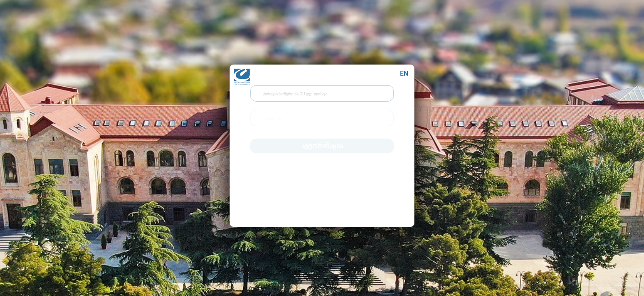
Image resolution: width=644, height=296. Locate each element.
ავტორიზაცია (322, 144)
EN (404, 71)
